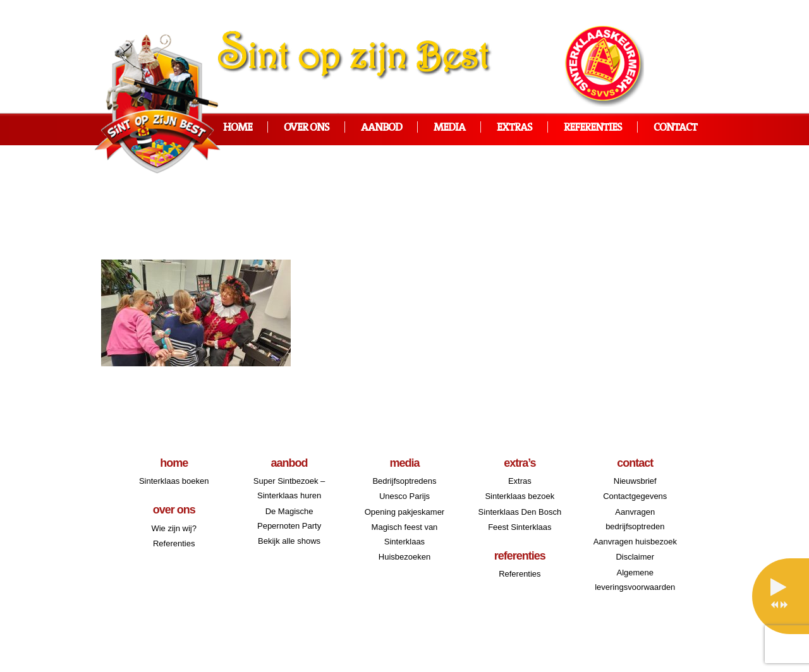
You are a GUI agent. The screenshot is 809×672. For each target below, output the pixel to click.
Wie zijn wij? (174, 528)
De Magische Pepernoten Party (289, 519)
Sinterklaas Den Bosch (520, 512)
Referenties (593, 128)
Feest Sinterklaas (520, 527)
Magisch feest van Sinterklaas (405, 534)
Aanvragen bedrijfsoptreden (635, 519)
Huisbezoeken (404, 557)
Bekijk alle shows (289, 541)
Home (238, 128)
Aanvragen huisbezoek (635, 542)
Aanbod (381, 128)
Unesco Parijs (404, 496)
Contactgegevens (635, 496)
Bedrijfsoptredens (404, 481)
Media (449, 128)
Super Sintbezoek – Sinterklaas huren (289, 488)
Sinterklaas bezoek (520, 496)
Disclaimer (635, 557)
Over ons (307, 128)
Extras (514, 128)
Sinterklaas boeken (174, 481)
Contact (675, 128)
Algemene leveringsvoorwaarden (635, 580)
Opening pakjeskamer (404, 512)
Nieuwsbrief (635, 481)
